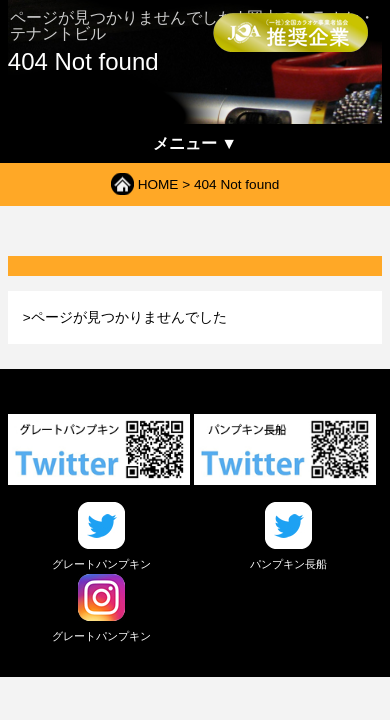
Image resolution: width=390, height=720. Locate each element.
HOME (158, 184)
